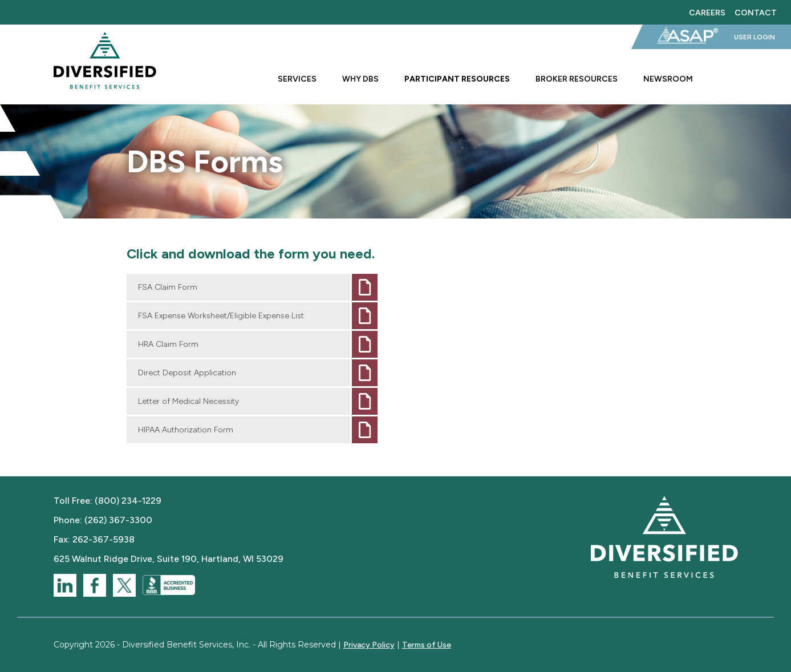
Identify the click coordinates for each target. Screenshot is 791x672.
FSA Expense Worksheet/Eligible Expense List (221, 316)
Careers (707, 12)
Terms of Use (427, 645)
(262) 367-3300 (118, 520)
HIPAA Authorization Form (186, 430)
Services (297, 79)
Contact (756, 12)
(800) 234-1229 (128, 501)
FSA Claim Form (168, 287)
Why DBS (360, 79)
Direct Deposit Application (187, 373)
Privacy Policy (369, 645)
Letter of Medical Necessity (188, 401)
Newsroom (668, 79)
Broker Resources (577, 79)
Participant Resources (457, 79)
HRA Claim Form (168, 344)
